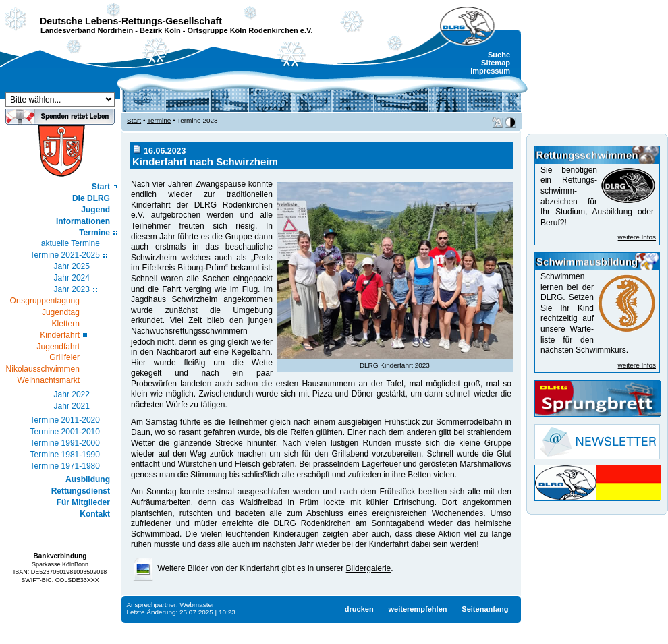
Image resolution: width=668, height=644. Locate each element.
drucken (359, 609)
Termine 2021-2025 (65, 255)
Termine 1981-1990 (65, 455)
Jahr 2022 (72, 394)
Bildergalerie (369, 568)
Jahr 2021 (72, 406)
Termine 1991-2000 (65, 443)
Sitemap (496, 63)
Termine (94, 233)
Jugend (95, 210)
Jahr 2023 (72, 289)
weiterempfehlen (417, 609)
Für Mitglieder (83, 502)
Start (101, 187)
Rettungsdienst (81, 491)
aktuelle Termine (71, 243)
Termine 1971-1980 (65, 466)
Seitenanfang (485, 609)
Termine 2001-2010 (65, 432)
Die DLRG (91, 198)
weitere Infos (637, 237)
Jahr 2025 (72, 266)
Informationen (83, 221)
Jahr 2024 (72, 278)
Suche (499, 55)
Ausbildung (88, 479)
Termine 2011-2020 (65, 420)
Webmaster (197, 605)
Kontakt (95, 514)
